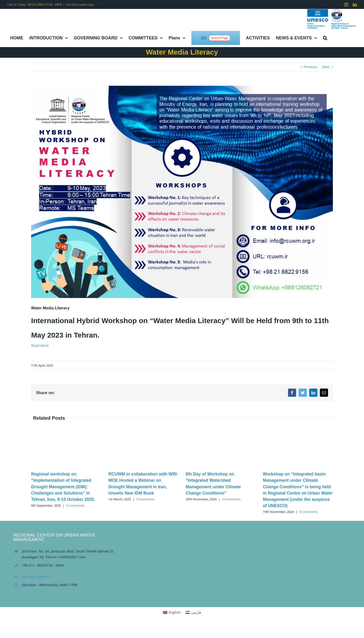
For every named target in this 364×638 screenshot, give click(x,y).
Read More (40, 345)
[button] (325, 38)
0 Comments (76, 505)
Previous (311, 67)
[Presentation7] (182, 192)
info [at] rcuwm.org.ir (80, 4)
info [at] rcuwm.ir (36, 577)
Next (326, 67)
